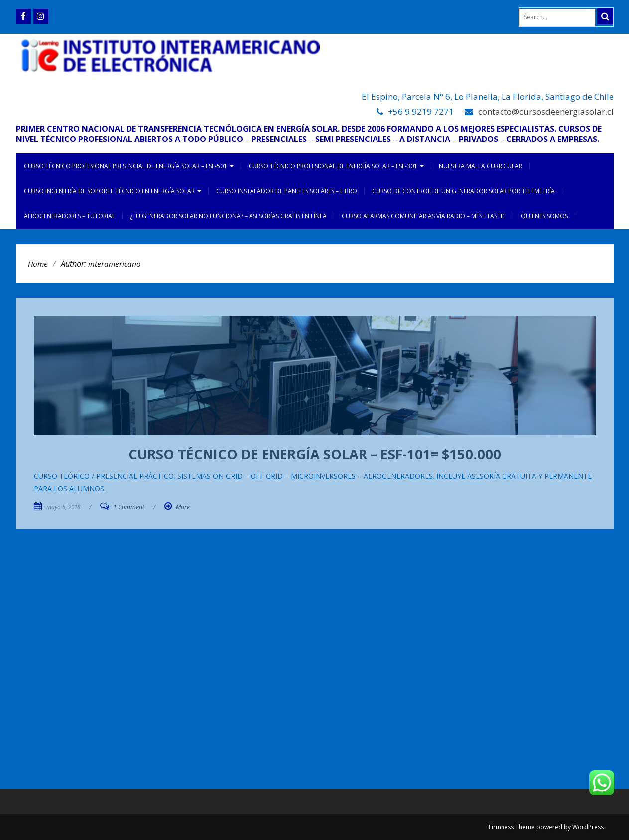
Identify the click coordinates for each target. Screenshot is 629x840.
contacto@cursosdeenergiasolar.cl (546, 111)
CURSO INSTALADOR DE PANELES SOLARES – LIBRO (287, 191)
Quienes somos (544, 216)
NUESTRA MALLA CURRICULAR (481, 166)
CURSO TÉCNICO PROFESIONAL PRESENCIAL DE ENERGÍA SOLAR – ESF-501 (129, 166)
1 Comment (129, 507)
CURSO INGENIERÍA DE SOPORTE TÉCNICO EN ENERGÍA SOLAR (113, 191)
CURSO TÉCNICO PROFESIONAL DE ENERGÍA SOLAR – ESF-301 (336, 166)
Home (38, 264)
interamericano (115, 264)
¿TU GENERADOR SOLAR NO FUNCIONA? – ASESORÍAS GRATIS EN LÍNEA (228, 216)
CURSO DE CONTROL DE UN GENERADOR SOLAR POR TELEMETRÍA (463, 191)
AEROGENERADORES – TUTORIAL (69, 216)
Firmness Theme (512, 827)
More (183, 507)
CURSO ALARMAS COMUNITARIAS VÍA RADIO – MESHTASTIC (424, 216)
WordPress (588, 827)
